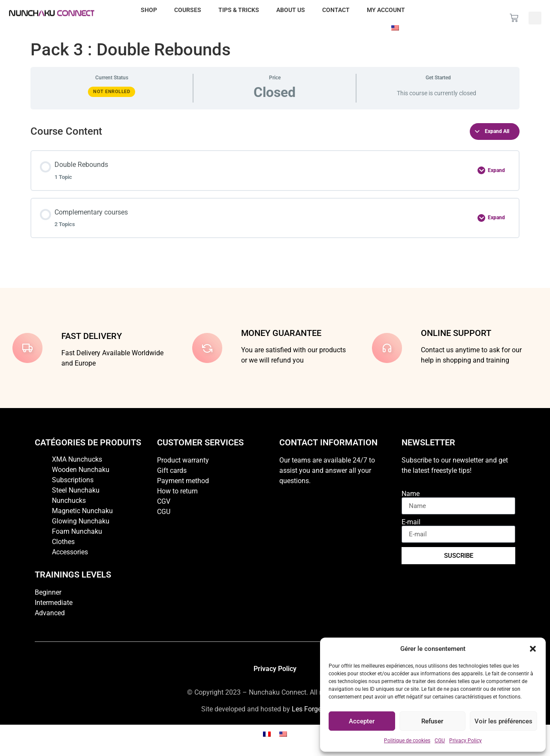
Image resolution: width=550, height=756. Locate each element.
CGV (164, 501)
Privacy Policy (465, 741)
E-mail (411, 522)
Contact (336, 10)
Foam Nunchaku (77, 531)
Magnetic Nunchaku (82, 511)
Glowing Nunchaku (81, 521)
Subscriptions (73, 480)
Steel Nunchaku (76, 490)
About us (291, 10)
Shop (149, 10)
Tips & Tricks (239, 10)
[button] (533, 649)
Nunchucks (69, 500)
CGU (440, 741)
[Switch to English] (283, 734)
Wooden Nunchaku (81, 470)
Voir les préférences (503, 721)
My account (386, 10)
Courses (188, 10)
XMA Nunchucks (77, 459)
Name (411, 494)
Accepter (362, 721)
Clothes (63, 542)
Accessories (70, 552)
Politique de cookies (407, 741)
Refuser (432, 721)
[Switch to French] (267, 734)
